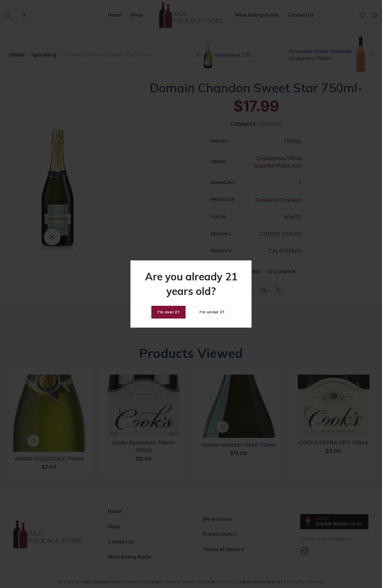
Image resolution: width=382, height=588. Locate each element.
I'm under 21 (212, 312)
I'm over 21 (168, 312)
